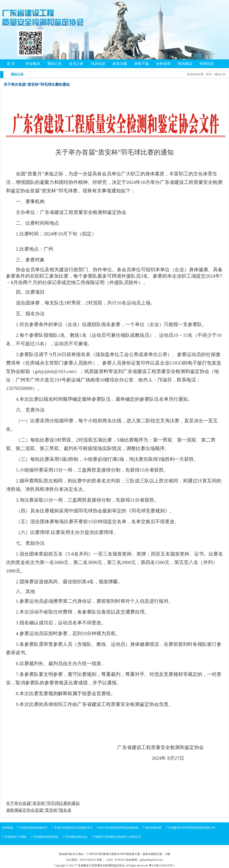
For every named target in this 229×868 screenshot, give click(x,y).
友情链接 (8, 828)
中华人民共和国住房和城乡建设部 (117, 828)
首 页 (11, 64)
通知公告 (55, 64)
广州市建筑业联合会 (75, 837)
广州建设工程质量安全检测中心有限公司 (116, 837)
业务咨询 (163, 64)
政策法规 (120, 64)
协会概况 (33, 64)
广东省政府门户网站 (14, 837)
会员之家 (76, 64)
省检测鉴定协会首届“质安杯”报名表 (39, 810)
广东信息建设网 (152, 828)
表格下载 (142, 64)
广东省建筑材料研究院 (45, 837)
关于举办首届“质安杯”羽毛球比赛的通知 (43, 803)
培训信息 (98, 64)
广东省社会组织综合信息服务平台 (72, 828)
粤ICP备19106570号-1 (162, 865)
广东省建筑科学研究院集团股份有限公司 (190, 828)
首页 (209, 74)
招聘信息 (207, 64)
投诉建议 (185, 64)
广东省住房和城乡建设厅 (32, 828)
